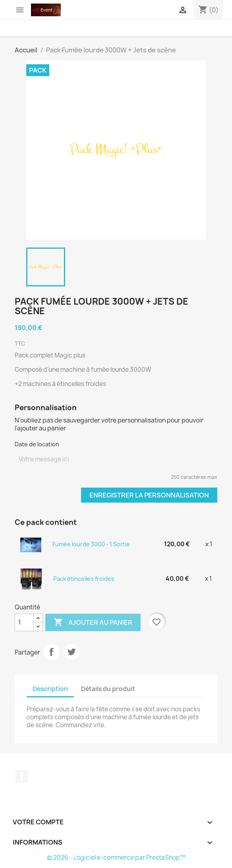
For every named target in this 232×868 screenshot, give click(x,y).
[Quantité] (24, 622)
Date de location (37, 444)
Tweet (72, 652)
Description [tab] (50, 689)
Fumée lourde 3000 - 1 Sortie (91, 544)
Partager (51, 652)
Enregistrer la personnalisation (149, 495)
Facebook (22, 776)
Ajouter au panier (93, 622)
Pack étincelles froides (84, 579)
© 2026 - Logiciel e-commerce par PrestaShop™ (116, 857)
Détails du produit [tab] (108, 689)
